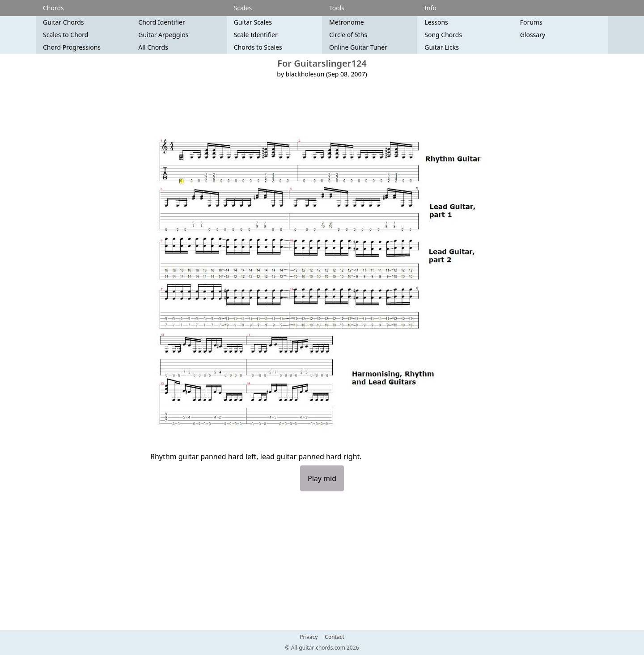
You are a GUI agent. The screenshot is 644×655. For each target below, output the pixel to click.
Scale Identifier (256, 35)
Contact (334, 637)
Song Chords (443, 35)
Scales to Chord (66, 35)
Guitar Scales (253, 22)
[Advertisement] (322, 108)
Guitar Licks (442, 47)
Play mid (322, 478)
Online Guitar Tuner (358, 47)
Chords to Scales (258, 47)
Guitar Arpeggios (163, 35)
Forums (531, 22)
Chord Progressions (72, 47)
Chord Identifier (161, 22)
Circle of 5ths (348, 35)
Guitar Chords (64, 22)
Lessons (436, 22)
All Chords (153, 47)
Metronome (347, 22)
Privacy (309, 637)
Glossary (533, 35)
